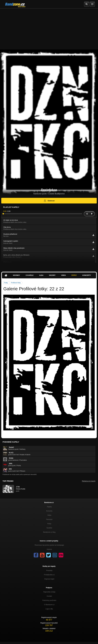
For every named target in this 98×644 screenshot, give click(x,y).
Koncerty (87, 275)
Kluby (49, 524)
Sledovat (49, 201)
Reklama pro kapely (89, 481)
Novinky (17, 275)
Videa (63, 275)
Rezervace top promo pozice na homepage (49, 545)
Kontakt (49, 596)
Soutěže (49, 528)
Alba (41, 275)
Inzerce (49, 549)
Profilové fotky (16, 283)
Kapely (49, 507)
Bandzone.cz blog (49, 532)
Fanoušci (49, 519)
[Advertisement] (49, 28)
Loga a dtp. (49, 609)
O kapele (30, 275)
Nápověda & (49, 592)
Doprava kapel (49, 579)
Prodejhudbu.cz (49, 575)
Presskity (49, 570)
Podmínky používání (49, 600)
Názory (52, 275)
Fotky (74, 275)
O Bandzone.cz (49, 605)
